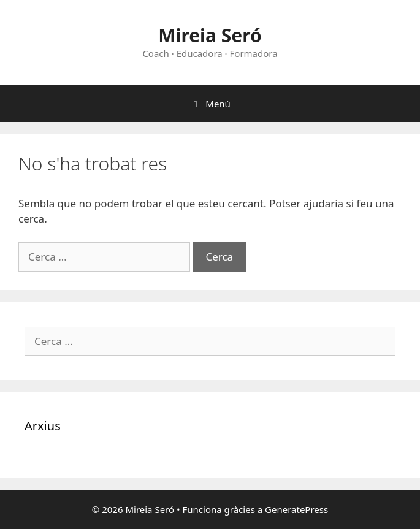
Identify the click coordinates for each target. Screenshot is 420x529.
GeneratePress (296, 509)
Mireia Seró (210, 35)
